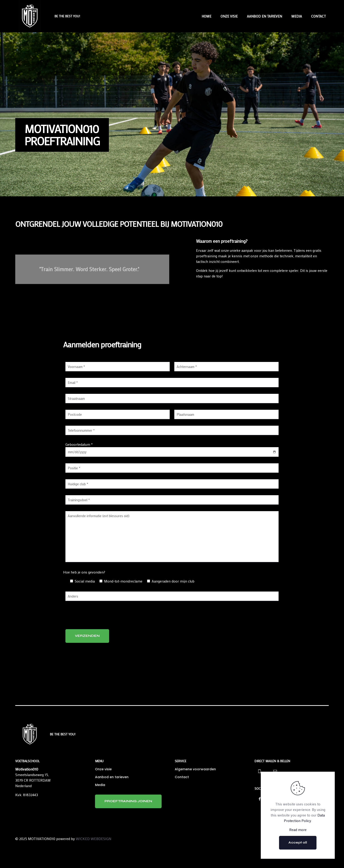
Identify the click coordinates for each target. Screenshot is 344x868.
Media (100, 785)
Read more (298, 830)
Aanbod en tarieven (112, 777)
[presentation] (101, 616)
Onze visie (103, 769)
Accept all (298, 842)
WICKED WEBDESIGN (94, 839)
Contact (182, 777)
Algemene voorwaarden (195, 769)
